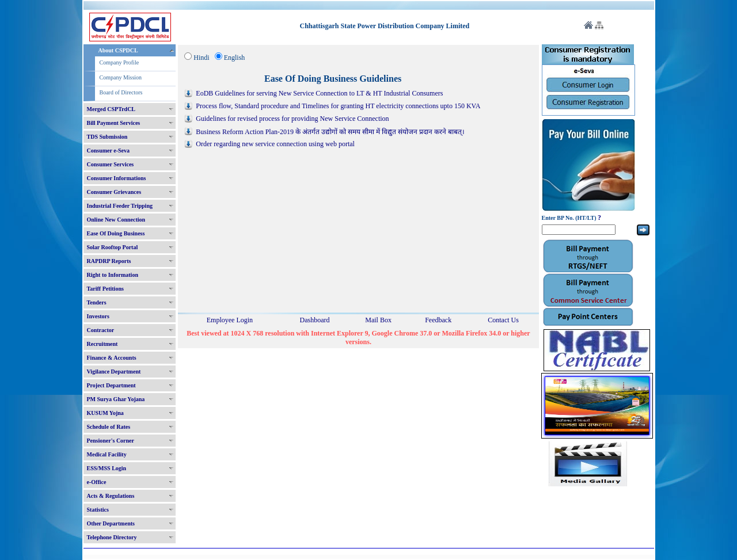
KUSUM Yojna (105, 413)
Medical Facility (107, 454)
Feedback (438, 320)
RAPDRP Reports (109, 261)
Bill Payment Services (114, 123)
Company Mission (121, 77)
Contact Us (503, 320)
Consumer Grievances (114, 192)
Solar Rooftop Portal (113, 247)
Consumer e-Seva (109, 151)
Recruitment (102, 344)
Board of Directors (121, 92)
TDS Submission (107, 137)
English (235, 58)
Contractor (101, 330)
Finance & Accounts (112, 358)
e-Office (97, 482)
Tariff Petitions (105, 289)
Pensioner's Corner (111, 441)
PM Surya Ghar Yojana (116, 399)
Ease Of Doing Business (116, 233)
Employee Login (230, 320)
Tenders (97, 302)
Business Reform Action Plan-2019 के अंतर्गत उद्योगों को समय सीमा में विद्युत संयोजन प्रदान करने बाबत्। (330, 132)
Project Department (111, 385)
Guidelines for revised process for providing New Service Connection (292, 119)
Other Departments (111, 523)
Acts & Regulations (111, 496)
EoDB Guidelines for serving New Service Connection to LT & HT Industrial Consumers (319, 93)
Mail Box (378, 320)
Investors (98, 316)
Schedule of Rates (109, 427)
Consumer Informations (117, 178)
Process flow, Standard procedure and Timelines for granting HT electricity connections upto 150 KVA (338, 106)
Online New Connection (116, 220)
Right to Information (113, 275)
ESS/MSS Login (107, 468)
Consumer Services (111, 164)
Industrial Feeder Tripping (120, 206)
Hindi (201, 58)
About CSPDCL (118, 50)
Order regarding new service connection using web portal (275, 144)
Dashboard (314, 320)
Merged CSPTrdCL (111, 109)
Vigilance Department (114, 372)
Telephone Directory (112, 537)
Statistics (98, 510)
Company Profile (119, 62)
